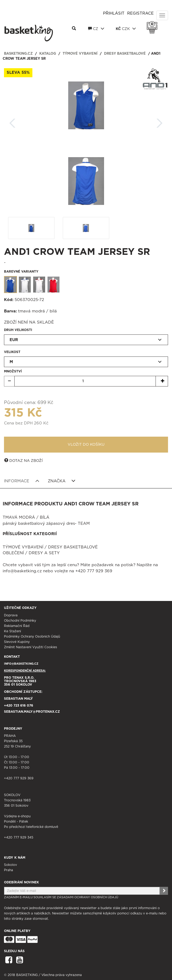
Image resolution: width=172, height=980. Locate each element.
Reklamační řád (17, 626)
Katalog (48, 54)
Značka (62, 481)
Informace (22, 481)
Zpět (12, 121)
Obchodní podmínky (20, 621)
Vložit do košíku (86, 445)
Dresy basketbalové (125, 54)
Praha (8, 870)
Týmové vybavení (80, 54)
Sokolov (10, 865)
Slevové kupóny (17, 642)
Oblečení (13, 553)
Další (160, 121)
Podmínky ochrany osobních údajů (32, 637)
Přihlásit (114, 13)
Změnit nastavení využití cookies (31, 647)
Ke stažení (12, 631)
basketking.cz (18, 54)
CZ (96, 29)
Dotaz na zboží (23, 461)
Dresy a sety (44, 553)
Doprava (11, 615)
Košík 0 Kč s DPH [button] (153, 24)
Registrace (140, 13)
